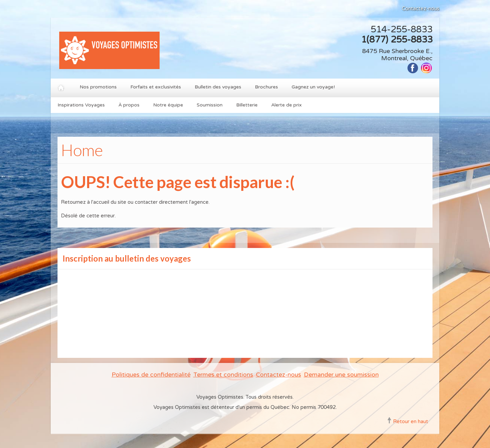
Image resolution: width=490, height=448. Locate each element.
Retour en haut (411, 421)
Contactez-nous (421, 9)
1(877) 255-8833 (397, 40)
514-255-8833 (402, 29)
